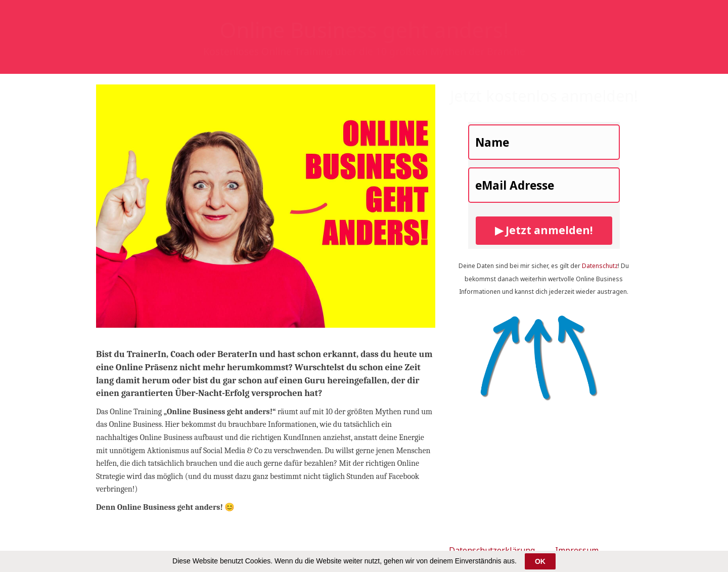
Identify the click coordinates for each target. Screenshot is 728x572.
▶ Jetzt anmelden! (544, 230)
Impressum (577, 550)
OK (540, 561)
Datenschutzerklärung (492, 550)
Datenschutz (600, 266)
